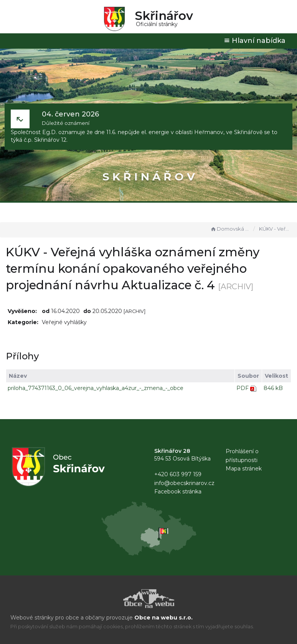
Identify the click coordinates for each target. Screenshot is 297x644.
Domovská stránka (230, 229)
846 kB (273, 388)
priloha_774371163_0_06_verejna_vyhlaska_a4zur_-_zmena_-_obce (96, 388)
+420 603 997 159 (178, 474)
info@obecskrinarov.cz (184, 483)
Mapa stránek (244, 469)
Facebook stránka (178, 492)
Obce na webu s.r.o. (163, 618)
